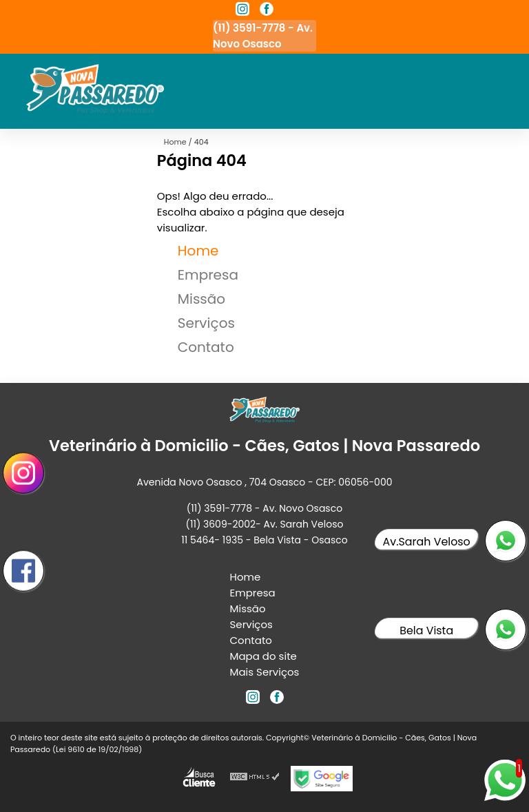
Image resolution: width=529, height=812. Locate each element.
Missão (201, 299)
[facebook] (267, 11)
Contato (206, 347)
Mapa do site (263, 656)
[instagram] (242, 11)
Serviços (206, 323)
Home (198, 251)
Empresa (208, 275)
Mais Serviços (265, 672)
